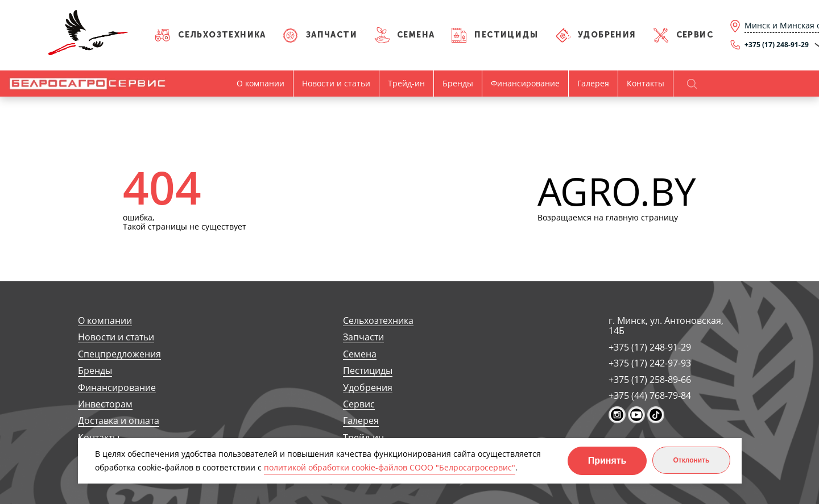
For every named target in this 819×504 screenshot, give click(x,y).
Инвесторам (105, 404)
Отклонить (691, 460)
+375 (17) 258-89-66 (650, 380)
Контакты (646, 83)
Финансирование (525, 83)
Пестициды (506, 35)
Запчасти (332, 35)
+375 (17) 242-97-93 (650, 363)
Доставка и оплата (119, 421)
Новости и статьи (336, 83)
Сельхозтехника (222, 35)
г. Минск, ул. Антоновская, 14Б (666, 326)
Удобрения (607, 35)
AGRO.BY (617, 192)
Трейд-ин (406, 83)
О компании (260, 83)
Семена (416, 35)
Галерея (593, 83)
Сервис (695, 35)
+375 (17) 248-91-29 (650, 347)
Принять (607, 461)
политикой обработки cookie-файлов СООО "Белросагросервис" (390, 467)
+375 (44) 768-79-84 (650, 395)
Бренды (458, 83)
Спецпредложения (119, 354)
